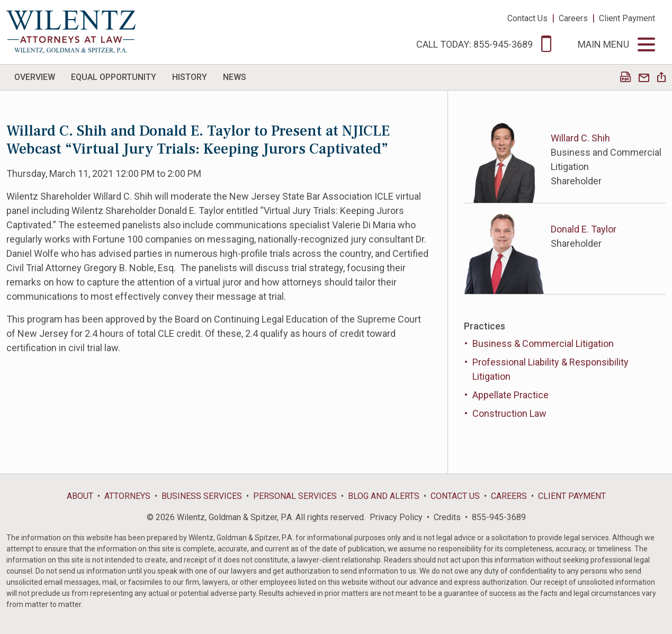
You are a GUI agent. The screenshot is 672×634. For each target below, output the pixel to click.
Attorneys (127, 496)
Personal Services (295, 496)
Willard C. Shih (580, 138)
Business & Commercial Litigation (543, 343)
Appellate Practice (510, 395)
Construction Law (509, 413)
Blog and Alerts (384, 496)
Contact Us (527, 18)
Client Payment (627, 18)
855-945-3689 (499, 517)
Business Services (202, 496)
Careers (573, 18)
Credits (447, 517)
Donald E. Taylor (584, 229)
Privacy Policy (396, 517)
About (80, 496)
